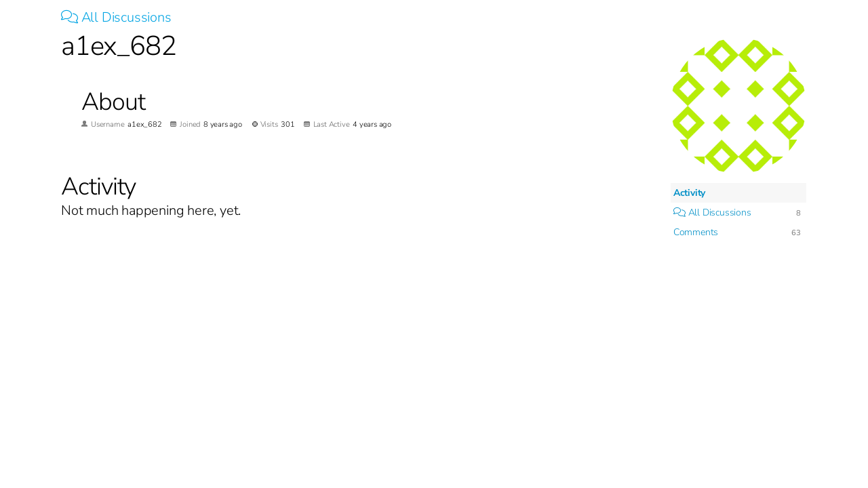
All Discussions (116, 17)
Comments (696, 232)
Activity (689, 193)
